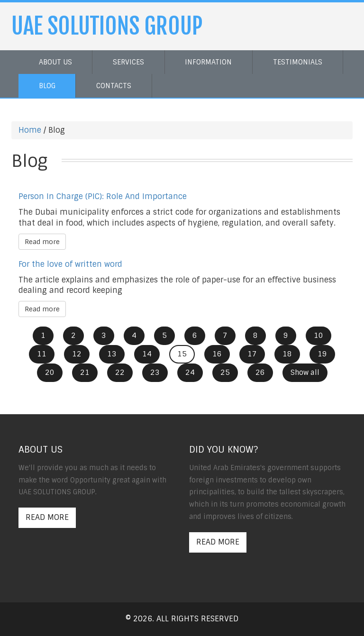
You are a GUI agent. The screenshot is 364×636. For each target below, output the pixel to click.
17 (252, 354)
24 (190, 373)
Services (128, 62)
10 (318, 336)
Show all (305, 373)
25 (225, 373)
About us (55, 62)
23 (155, 373)
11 (42, 354)
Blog (47, 86)
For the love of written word (70, 264)
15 (182, 354)
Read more (42, 242)
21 (85, 373)
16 (217, 354)
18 (287, 354)
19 (322, 354)
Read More (47, 517)
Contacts (114, 86)
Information (208, 62)
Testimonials (298, 62)
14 (147, 354)
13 (112, 354)
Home (30, 130)
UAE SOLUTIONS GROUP (107, 26)
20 (50, 373)
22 (120, 373)
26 (260, 373)
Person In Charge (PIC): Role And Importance (103, 196)
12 (77, 354)
